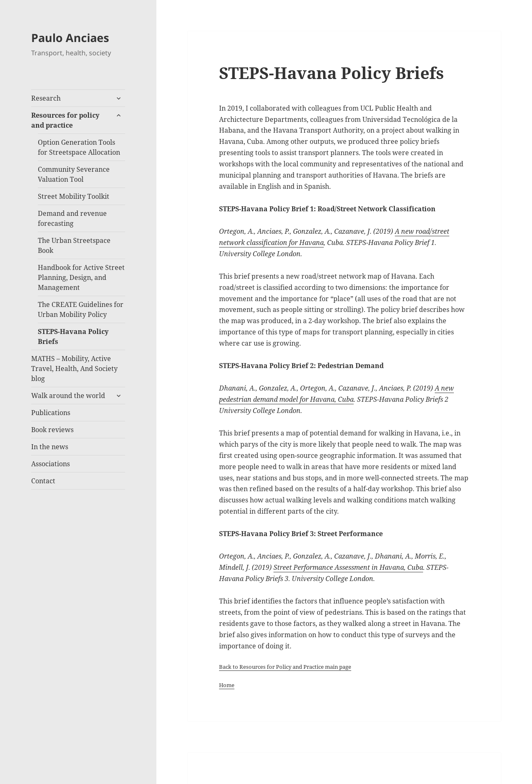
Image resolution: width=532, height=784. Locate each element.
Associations (50, 464)
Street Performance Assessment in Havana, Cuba (348, 567)
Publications (51, 413)
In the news (50, 447)
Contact (43, 481)
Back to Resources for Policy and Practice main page (285, 667)
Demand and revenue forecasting (72, 218)
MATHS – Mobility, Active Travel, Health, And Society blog (74, 369)
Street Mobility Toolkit (74, 196)
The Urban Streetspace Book (74, 245)
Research (46, 98)
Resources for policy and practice (65, 120)
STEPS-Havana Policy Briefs (73, 336)
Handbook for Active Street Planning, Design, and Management (81, 277)
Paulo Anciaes (70, 38)
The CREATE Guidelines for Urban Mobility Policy (81, 309)
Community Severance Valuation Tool (74, 174)
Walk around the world (68, 396)
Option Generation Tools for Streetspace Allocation (79, 147)
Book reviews (52, 430)
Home (227, 685)
